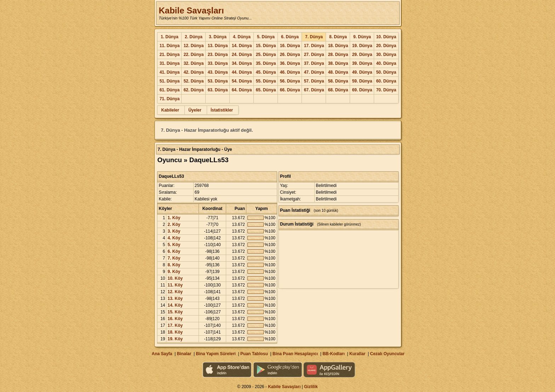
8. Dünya (338, 37)
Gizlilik (311, 387)
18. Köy (175, 332)
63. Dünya (218, 90)
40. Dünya (386, 63)
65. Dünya (266, 90)
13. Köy (175, 299)
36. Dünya (290, 63)
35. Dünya (266, 63)
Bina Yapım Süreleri (216, 354)
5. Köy (174, 245)
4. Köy (174, 238)
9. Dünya (362, 37)
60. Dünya (386, 81)
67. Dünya (314, 90)
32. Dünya (194, 63)
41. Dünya (170, 72)
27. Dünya (314, 55)
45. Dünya (266, 72)
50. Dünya (386, 72)
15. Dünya (266, 46)
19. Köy (175, 339)
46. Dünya (290, 72)
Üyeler (195, 110)
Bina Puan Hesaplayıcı (295, 354)
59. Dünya (362, 81)
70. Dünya (386, 90)
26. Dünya (290, 55)
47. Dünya (314, 72)
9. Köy (174, 272)
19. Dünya (362, 46)
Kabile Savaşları (191, 10)
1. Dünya (170, 37)
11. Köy (175, 285)
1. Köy (174, 218)
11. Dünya (170, 46)
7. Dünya (314, 37)
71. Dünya (170, 99)
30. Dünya (386, 55)
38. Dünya (338, 63)
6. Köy (174, 251)
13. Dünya (218, 46)
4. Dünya (242, 37)
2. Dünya (194, 37)
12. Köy (175, 292)
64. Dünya (242, 90)
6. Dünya (290, 37)
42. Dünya (194, 72)
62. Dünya (194, 90)
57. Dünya (314, 81)
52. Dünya (194, 81)
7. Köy (174, 258)
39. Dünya (362, 63)
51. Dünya (170, 81)
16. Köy (175, 319)
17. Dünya (314, 46)
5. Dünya (266, 37)
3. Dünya (218, 37)
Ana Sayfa (162, 354)
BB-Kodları (334, 354)
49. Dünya (362, 72)
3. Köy (174, 231)
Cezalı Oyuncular (387, 354)
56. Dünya (290, 81)
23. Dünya (218, 55)
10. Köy (175, 278)
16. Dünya (290, 46)
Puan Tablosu (254, 354)
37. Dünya (314, 63)
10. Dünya (386, 37)
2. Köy (174, 225)
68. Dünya (338, 90)
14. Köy (175, 305)
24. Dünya (242, 55)
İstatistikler (222, 110)
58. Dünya (338, 81)
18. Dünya (338, 46)
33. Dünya (218, 63)
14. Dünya (242, 46)
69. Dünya (362, 90)
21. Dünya (170, 55)
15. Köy (175, 312)
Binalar (184, 354)
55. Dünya (266, 81)
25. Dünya (266, 55)
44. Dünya (242, 72)
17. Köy (175, 325)
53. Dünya (218, 81)
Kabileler (170, 110)
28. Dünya (338, 55)
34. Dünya (242, 63)
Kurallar (357, 354)
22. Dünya (194, 55)
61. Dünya (170, 90)
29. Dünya (362, 55)
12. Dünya (194, 46)
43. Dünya (218, 72)
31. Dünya (170, 63)
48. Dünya (338, 72)
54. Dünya (242, 81)
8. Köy (174, 265)
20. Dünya (386, 46)
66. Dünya (290, 90)
